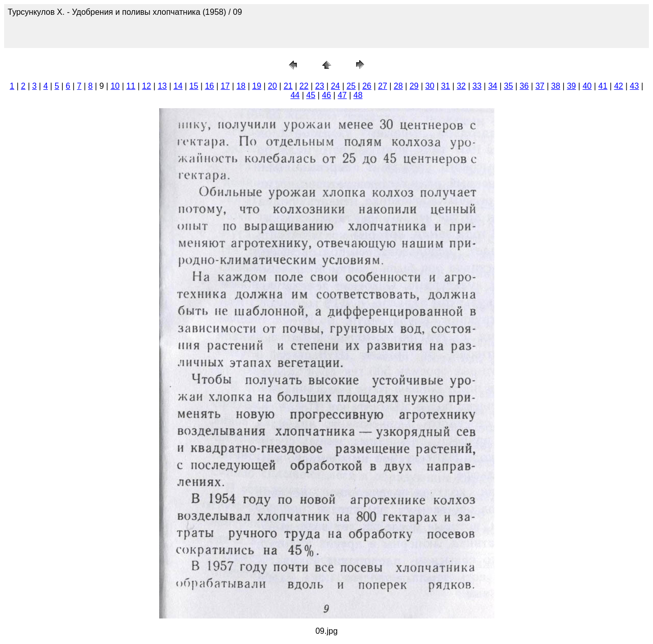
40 (587, 86)
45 (311, 95)
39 (571, 86)
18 (241, 86)
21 (288, 86)
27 (383, 86)
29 (414, 86)
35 (509, 86)
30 (430, 86)
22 (304, 86)
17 (225, 86)
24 (335, 86)
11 (131, 86)
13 (162, 86)
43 (635, 86)
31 (445, 86)
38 (556, 86)
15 (194, 86)
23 (320, 86)
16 (210, 86)
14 (178, 86)
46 (326, 95)
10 (115, 86)
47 (342, 95)
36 (524, 86)
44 (295, 95)
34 (493, 86)
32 (461, 86)
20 (272, 86)
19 (257, 86)
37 (540, 86)
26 (367, 86)
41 (603, 86)
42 (619, 86)
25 (351, 86)
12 (146, 86)
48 (358, 95)
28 (398, 86)
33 (477, 86)
